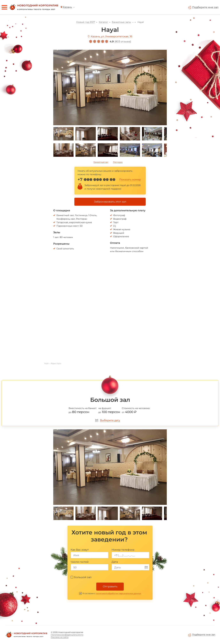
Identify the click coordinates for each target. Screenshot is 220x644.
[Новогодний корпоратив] (33, 7)
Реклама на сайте (60, 637)
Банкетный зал (101, 162)
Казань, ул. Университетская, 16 (111, 36)
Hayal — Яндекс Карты (53, 364)
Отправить (110, 586)
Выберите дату (110, 420)
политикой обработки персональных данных (118, 593)
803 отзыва (123, 42)
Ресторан (118, 162)
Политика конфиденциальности (67, 635)
